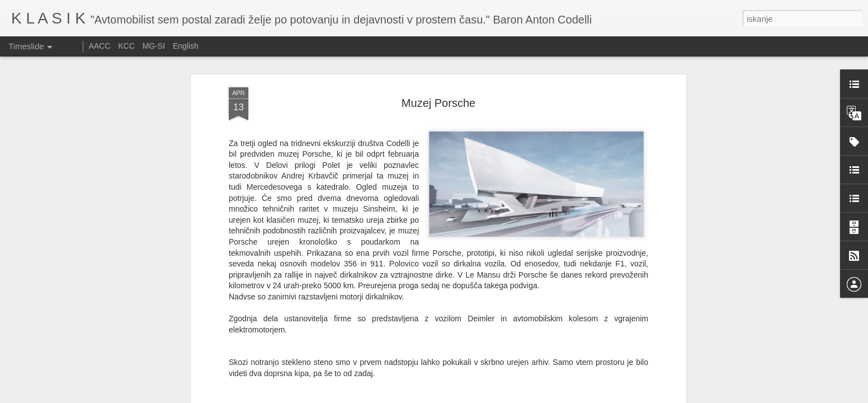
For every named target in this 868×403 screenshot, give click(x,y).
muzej (459, 364)
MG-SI (154, 46)
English (186, 46)
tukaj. (266, 322)
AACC (99, 46)
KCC (126, 46)
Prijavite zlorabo (502, 397)
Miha (438, 350)
